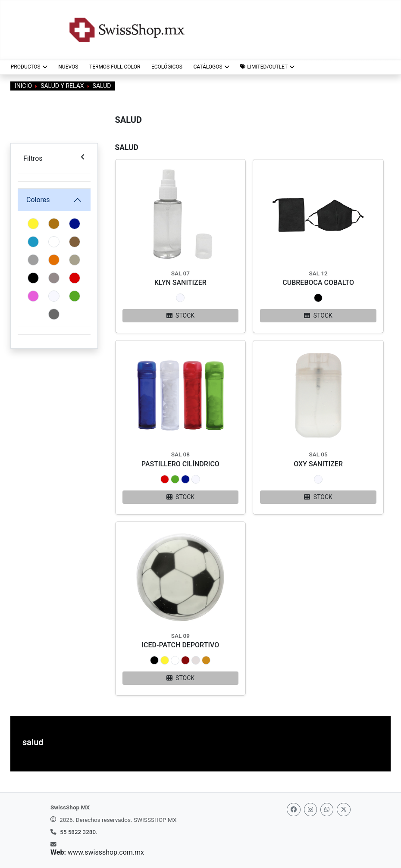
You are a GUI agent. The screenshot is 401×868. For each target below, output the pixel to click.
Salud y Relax (62, 86)
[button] (267, 67)
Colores (38, 200)
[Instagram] (310, 810)
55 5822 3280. (79, 832)
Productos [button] (29, 67)
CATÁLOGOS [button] (211, 67)
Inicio (23, 86)
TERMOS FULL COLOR (115, 67)
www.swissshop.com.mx (106, 852)
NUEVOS (68, 67)
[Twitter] (344, 810)
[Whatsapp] (327, 810)
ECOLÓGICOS (167, 67)
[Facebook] (294, 810)
